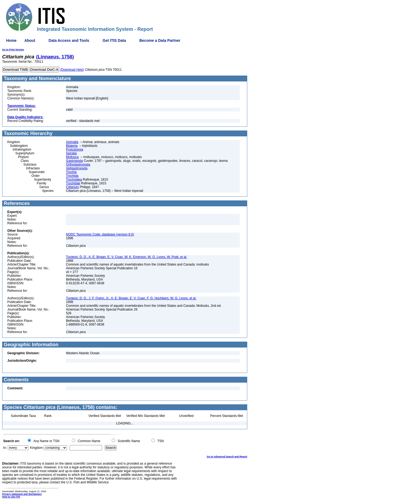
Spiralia (71, 153)
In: (5, 448)
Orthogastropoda (78, 165)
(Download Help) (72, 70)
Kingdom (36, 448)
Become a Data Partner (160, 40)
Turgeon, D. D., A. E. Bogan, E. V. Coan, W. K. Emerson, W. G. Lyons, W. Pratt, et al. (126, 257)
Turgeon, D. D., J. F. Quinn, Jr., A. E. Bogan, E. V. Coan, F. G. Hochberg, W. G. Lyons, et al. (131, 298)
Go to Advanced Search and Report (227, 457)
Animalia (72, 142)
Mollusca (72, 157)
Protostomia (74, 150)
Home (11, 40)
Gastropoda (74, 161)
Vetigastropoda (77, 168)
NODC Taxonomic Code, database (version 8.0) (100, 234)
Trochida (72, 176)
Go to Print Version (13, 50)
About (30, 40)
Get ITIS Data (114, 40)
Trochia (71, 172)
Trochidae (73, 183)
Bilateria (72, 146)
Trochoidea (74, 180)
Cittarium (72, 187)
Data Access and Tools (69, 40)
